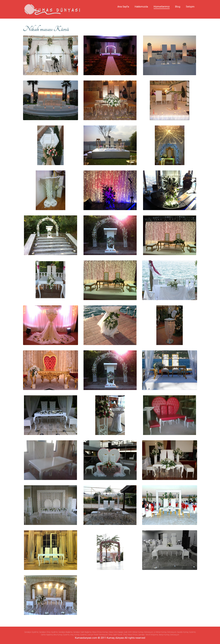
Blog (178, 7)
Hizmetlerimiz (162, 7)
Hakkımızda (141, 7)
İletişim (190, 7)
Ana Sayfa (123, 7)
